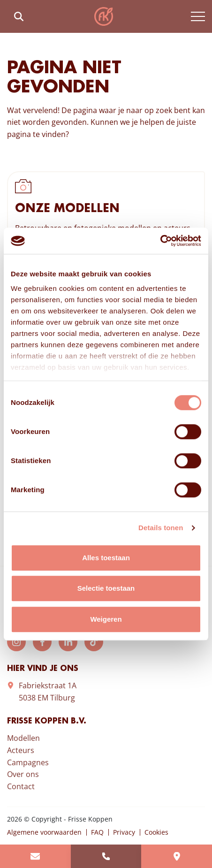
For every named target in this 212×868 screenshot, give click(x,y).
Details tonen (161, 528)
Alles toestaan (106, 558)
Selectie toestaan (106, 588)
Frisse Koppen (104, 16)
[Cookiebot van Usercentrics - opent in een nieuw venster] (160, 241)
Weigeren (106, 619)
